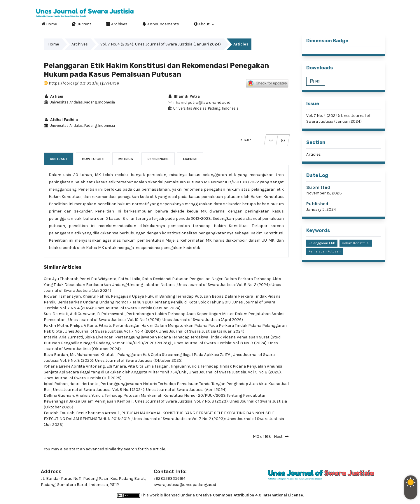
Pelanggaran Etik (322, 243)
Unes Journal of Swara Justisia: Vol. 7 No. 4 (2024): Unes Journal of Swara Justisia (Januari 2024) (155, 331)
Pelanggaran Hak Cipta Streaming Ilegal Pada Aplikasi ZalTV (174, 355)
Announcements (161, 24)
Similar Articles (63, 267)
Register (355, 4)
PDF (318, 81)
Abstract (59, 159)
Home (49, 24)
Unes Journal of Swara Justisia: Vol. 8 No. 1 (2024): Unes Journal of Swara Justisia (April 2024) (140, 390)
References (158, 159)
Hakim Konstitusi (356, 243)
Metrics (126, 159)
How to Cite (93, 159)
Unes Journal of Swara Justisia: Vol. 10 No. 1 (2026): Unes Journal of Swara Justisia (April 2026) (156, 320)
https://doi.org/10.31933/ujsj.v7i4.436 (81, 83)
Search (376, 23)
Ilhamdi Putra (184, 96)
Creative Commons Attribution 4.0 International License (249, 495)
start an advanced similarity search (103, 449)
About (202, 24)
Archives (117, 24)
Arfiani (54, 96)
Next (278, 437)
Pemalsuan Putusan (325, 251)
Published (317, 204)
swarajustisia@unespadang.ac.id (185, 485)
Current (82, 24)
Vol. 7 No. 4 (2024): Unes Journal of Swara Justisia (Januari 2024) (161, 44)
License (190, 159)
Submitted (318, 187)
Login (378, 4)
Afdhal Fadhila (61, 120)
